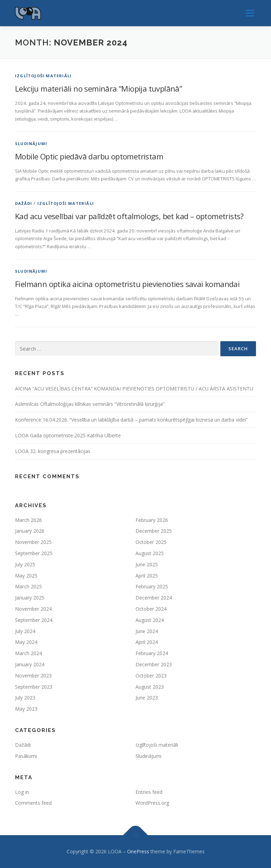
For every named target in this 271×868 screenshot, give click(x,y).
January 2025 (30, 598)
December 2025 (154, 531)
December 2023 (154, 664)
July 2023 (25, 698)
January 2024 (30, 664)
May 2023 (26, 709)
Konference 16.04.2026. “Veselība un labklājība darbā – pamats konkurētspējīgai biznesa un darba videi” (131, 420)
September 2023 (34, 687)
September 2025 (34, 553)
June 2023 (147, 698)
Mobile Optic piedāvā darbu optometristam (89, 156)
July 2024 (25, 631)
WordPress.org (152, 803)
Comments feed (33, 803)
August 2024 (150, 620)
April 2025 (147, 576)
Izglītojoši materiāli (43, 76)
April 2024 (147, 642)
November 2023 (33, 676)
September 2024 (34, 620)
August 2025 (150, 553)
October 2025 (151, 542)
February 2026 (152, 520)
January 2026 (30, 531)
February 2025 (152, 586)
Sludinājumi (31, 144)
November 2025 (33, 542)
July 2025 (25, 564)
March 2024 (28, 653)
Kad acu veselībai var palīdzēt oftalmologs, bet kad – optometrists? (129, 216)
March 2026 (28, 520)
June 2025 (147, 564)
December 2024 (154, 598)
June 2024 (147, 631)
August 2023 (150, 687)
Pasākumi (26, 756)
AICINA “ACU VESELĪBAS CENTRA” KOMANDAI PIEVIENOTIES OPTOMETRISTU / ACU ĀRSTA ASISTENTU (134, 389)
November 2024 (33, 609)
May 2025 (26, 576)
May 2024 (26, 642)
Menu (250, 13)
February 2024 (152, 653)
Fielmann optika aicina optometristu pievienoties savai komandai (127, 284)
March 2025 (28, 586)
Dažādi (24, 203)
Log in (22, 792)
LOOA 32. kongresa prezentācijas (53, 451)
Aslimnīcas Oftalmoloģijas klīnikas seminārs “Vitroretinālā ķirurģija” (90, 404)
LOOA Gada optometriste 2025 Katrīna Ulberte (68, 435)
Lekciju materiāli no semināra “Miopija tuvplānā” (98, 88)
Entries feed (149, 792)
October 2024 (151, 609)
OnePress (138, 851)
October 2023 (151, 676)
